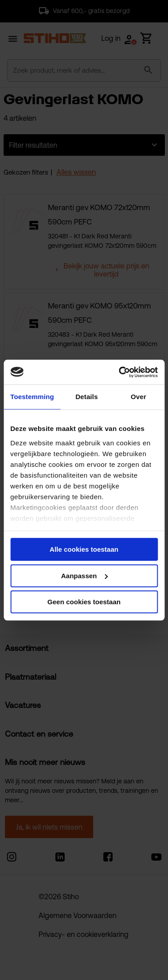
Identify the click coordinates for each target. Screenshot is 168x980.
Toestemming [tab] (32, 397)
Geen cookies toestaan (84, 602)
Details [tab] (86, 397)
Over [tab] (139, 397)
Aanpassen (84, 576)
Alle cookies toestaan (84, 549)
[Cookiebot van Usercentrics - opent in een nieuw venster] (120, 372)
